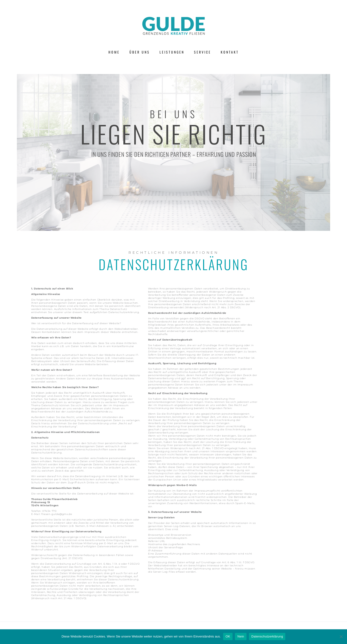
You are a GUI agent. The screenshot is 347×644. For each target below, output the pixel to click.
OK (228, 636)
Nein (241, 636)
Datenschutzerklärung (267, 636)
